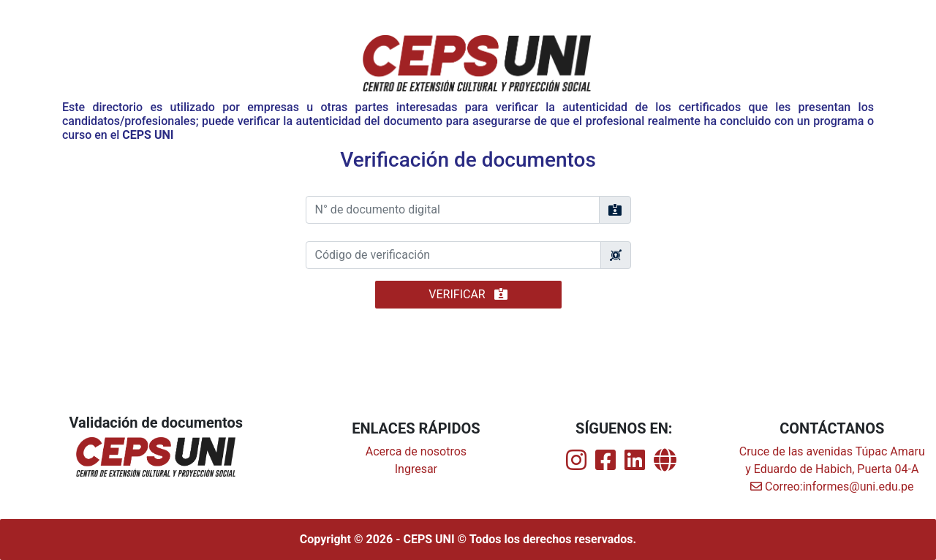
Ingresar (416, 469)
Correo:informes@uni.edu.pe (832, 487)
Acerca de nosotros (416, 451)
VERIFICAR (468, 294)
